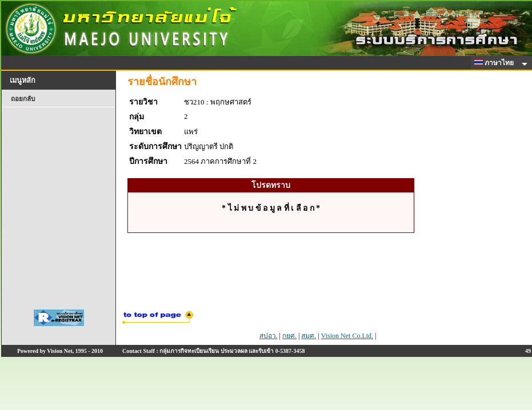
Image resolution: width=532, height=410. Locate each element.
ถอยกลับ (23, 99)
